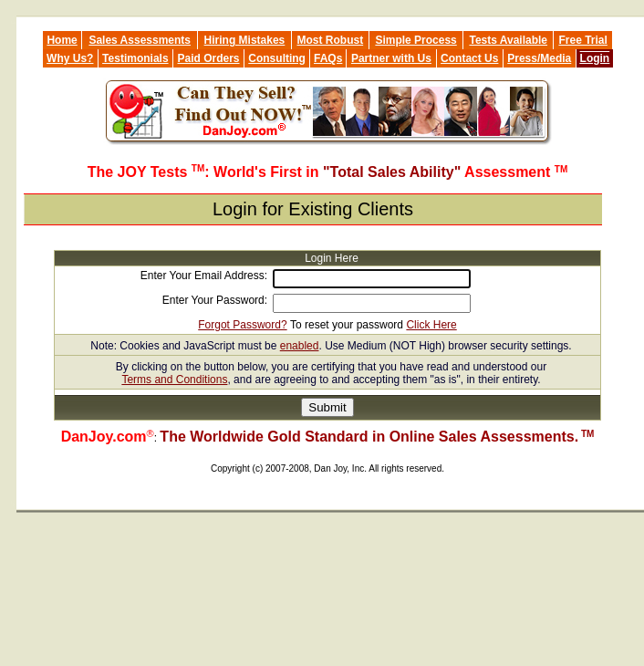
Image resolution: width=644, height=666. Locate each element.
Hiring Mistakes (245, 40)
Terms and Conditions (174, 380)
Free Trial (582, 40)
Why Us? (70, 58)
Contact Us (469, 58)
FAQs (328, 58)
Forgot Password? (242, 325)
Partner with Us (391, 58)
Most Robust (331, 40)
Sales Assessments (140, 40)
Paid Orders (209, 58)
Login (595, 58)
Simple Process (415, 40)
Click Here (431, 325)
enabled (300, 346)
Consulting (277, 58)
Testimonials (135, 58)
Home (62, 40)
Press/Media (539, 58)
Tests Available (508, 40)
